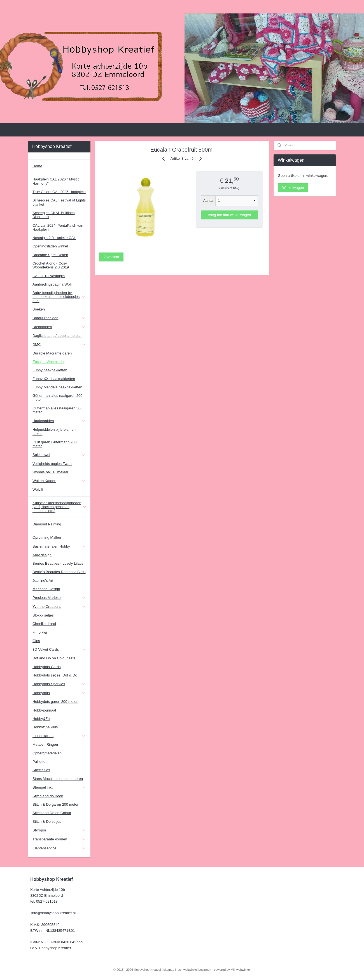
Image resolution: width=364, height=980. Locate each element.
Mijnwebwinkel (241, 970)
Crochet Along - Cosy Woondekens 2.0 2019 (51, 265)
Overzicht (111, 257)
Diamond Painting (47, 524)
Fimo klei (40, 632)
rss (179, 970)
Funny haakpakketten (50, 370)
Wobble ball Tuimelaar (50, 472)
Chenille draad (44, 624)
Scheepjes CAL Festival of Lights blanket (59, 202)
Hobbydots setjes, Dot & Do (55, 675)
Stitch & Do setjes (47, 822)
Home (37, 166)
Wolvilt (38, 489)
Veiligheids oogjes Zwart (52, 464)
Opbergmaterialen (47, 753)
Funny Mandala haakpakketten (57, 387)
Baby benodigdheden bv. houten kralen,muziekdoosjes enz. (59, 297)
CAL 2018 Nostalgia (49, 276)
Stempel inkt (59, 787)
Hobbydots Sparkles (59, 684)
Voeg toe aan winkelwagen (229, 215)
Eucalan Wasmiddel (48, 362)
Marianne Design (46, 589)
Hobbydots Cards (46, 667)
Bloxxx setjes (43, 615)
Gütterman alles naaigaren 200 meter (58, 398)
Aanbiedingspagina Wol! (52, 284)
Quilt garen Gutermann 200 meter (55, 444)
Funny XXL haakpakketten (54, 379)
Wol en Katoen (59, 481)
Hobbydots (59, 693)
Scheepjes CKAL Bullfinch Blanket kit (54, 215)
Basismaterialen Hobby (59, 546)
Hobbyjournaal (44, 710)
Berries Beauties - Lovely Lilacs (58, 563)
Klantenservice (59, 848)
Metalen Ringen (45, 744)
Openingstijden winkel (50, 246)
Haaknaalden (59, 421)
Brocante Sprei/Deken (50, 255)
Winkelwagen (293, 188)
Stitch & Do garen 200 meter (55, 804)
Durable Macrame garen (52, 353)
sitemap (169, 970)
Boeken (39, 309)
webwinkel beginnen (197, 970)
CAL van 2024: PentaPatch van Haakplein (58, 227)
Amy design (42, 555)
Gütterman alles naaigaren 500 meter (58, 410)
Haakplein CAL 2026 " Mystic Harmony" (56, 181)
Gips (36, 641)
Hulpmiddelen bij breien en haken (54, 431)
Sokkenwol (59, 455)
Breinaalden (59, 327)
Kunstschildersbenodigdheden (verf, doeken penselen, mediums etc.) (60, 507)
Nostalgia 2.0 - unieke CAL (54, 238)
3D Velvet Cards (59, 650)
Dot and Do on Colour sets (54, 658)
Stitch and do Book (48, 796)
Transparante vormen (59, 839)
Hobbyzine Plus (45, 727)
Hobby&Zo (41, 719)
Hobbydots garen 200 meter (55, 702)
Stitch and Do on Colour (52, 813)
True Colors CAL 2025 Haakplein (59, 192)
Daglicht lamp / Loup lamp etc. (57, 336)
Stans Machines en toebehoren (58, 779)
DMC (59, 345)
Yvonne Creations (59, 607)
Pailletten (40, 762)
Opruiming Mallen (47, 537)
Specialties (41, 770)
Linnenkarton (59, 736)
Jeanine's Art (43, 581)
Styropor (59, 830)
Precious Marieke (59, 598)
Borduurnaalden (59, 318)
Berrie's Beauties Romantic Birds (59, 572)
